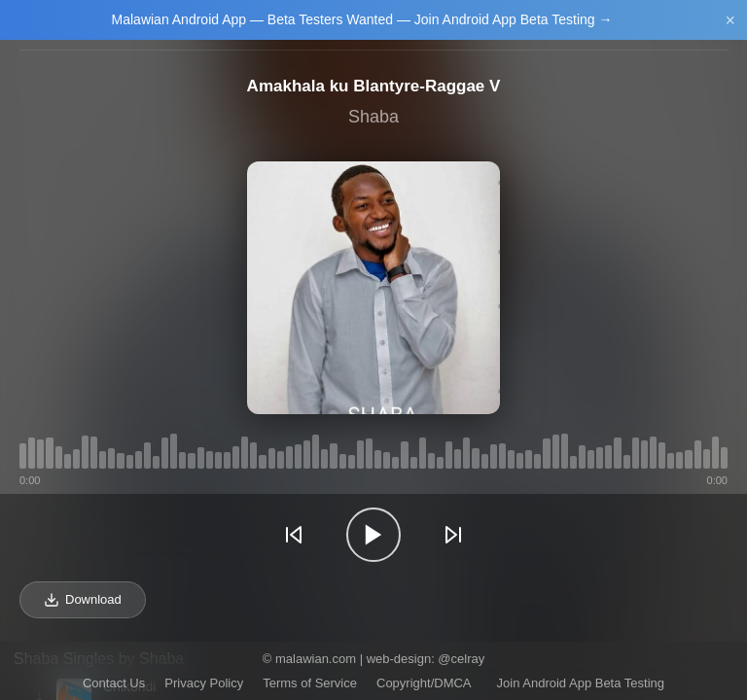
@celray (461, 659)
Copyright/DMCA (424, 683)
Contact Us (114, 683)
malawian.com (316, 659)
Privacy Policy (204, 683)
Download (83, 600)
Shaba (373, 117)
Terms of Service (310, 683)
